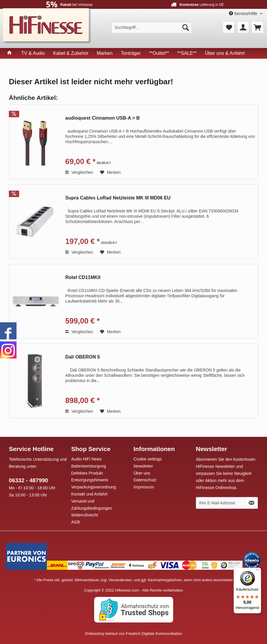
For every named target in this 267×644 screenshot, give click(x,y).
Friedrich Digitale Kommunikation (154, 634)
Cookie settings (148, 459)
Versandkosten (120, 580)
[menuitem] (152, 27)
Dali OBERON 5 (82, 357)
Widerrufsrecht (85, 515)
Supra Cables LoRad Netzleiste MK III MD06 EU (118, 198)
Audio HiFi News (86, 459)
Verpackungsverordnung (94, 487)
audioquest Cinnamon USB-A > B (102, 118)
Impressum (144, 487)
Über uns (142, 473)
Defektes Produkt (87, 473)
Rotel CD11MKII (83, 277)
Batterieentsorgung (89, 466)
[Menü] (258, 571)
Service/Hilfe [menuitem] (244, 14)
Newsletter (143, 466)
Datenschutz (145, 480)
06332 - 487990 (28, 480)
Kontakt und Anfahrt (89, 494)
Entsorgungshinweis (90, 480)
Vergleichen (79, 172)
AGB (76, 522)
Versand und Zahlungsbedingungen (92, 505)
